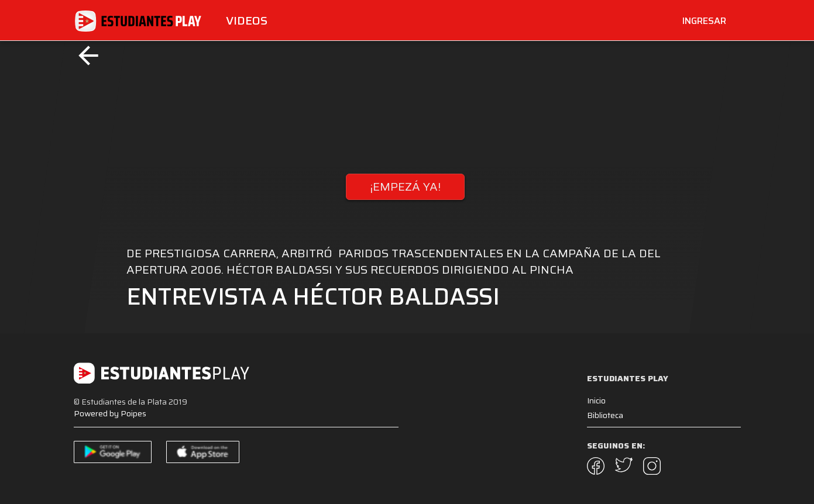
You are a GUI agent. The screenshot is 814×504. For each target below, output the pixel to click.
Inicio (596, 401)
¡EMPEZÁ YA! (405, 187)
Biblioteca (605, 415)
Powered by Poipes (110, 413)
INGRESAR (704, 21)
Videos (247, 20)
